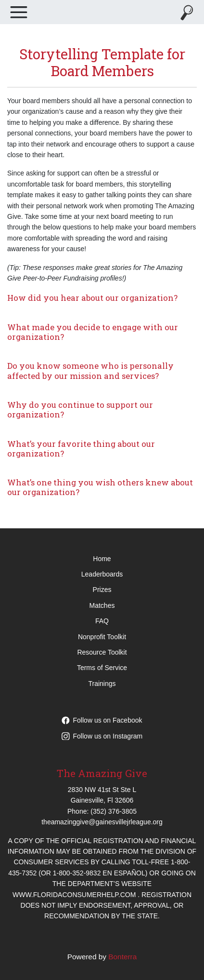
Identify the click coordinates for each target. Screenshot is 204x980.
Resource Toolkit (102, 652)
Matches (102, 605)
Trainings (102, 684)
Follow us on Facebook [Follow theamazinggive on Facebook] (102, 720)
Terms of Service (102, 668)
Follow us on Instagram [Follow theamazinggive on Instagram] (102, 736)
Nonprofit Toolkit (102, 637)
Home (102, 559)
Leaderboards (102, 574)
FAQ (102, 621)
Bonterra (122, 957)
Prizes (102, 590)
